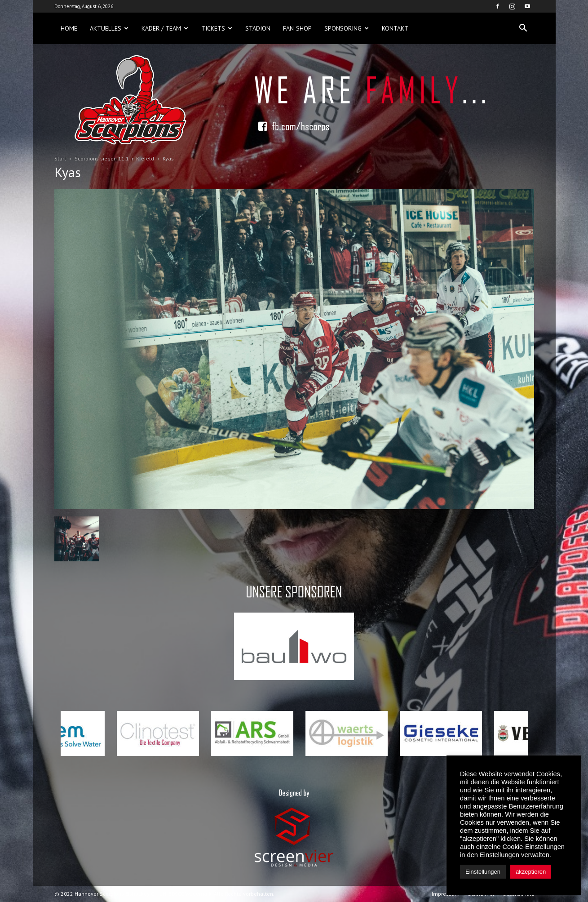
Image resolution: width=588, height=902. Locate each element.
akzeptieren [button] (531, 872)
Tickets (217, 28)
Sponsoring (347, 28)
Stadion (258, 28)
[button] (523, 28)
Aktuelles (109, 28)
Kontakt (395, 28)
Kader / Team (165, 28)
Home (69, 28)
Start (60, 158)
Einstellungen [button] (483, 872)
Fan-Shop (297, 28)
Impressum (446, 894)
